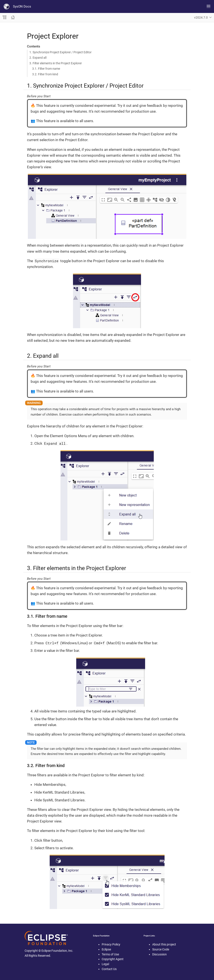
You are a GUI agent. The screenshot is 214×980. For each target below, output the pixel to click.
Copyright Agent (113, 959)
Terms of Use (110, 954)
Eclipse (106, 949)
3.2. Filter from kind (45, 74)
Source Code (161, 949)
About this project (164, 944)
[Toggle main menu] (208, 6)
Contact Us (109, 969)
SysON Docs (22, 6)
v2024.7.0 (201, 17)
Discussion (159, 954)
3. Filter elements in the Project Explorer (56, 63)
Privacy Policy (111, 944)
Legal (105, 964)
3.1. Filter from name (46, 69)
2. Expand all (38, 58)
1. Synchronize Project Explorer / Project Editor (60, 52)
